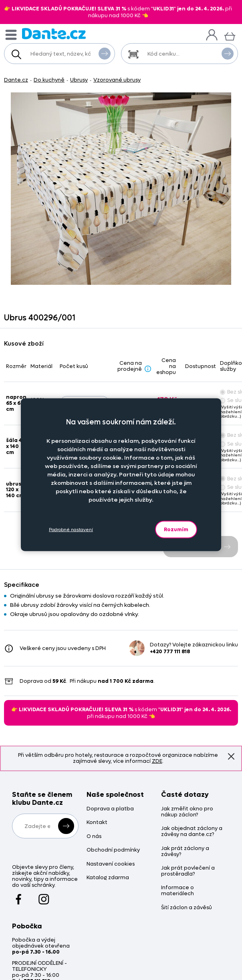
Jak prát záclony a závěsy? (185, 852)
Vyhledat (105, 53)
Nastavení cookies (111, 864)
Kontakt (97, 823)
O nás (94, 837)
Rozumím (176, 529)
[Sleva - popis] (148, 369)
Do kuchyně (49, 80)
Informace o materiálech (177, 891)
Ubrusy (79, 80)
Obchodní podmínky (113, 850)
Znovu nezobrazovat (231, 756)
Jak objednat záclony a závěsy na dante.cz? (192, 832)
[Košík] (230, 35)
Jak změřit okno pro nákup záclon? (187, 812)
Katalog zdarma (108, 878)
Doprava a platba (110, 809)
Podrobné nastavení (71, 529)
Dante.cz (16, 80)
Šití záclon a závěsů (187, 908)
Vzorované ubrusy (117, 80)
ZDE (157, 761)
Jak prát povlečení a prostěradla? (188, 871)
